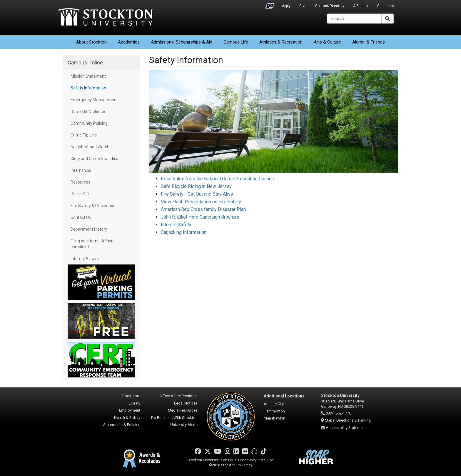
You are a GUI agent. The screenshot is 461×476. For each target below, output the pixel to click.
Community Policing (89, 123)
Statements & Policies (122, 425)
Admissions (182, 42)
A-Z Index (361, 6)
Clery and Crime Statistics (94, 159)
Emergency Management (94, 100)
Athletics (281, 42)
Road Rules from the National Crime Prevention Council (217, 179)
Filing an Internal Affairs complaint (93, 244)
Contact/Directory (330, 6)
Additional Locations (284, 396)
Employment (130, 410)
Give (303, 6)
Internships (81, 170)
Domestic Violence (88, 111)
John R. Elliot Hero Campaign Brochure (200, 217)
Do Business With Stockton (174, 418)
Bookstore (131, 396)
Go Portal (270, 4)
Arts (327, 42)
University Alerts (184, 425)
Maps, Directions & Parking (348, 420)
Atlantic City (274, 404)
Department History (89, 229)
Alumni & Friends (369, 42)
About (91, 42)
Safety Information (88, 88)
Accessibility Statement (346, 428)
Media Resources (183, 410)
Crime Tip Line (84, 135)
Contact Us (81, 217)
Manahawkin (274, 418)
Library (135, 403)
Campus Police (85, 63)
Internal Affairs (85, 259)
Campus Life (236, 42)
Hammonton (274, 411)
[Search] (354, 19)
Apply (286, 6)
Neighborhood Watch (90, 147)
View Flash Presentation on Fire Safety (201, 202)
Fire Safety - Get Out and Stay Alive (197, 194)
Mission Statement (88, 76)
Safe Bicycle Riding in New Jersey (196, 186)
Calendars (385, 6)
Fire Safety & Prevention (93, 206)
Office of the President (179, 396)
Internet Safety (176, 225)
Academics (129, 42)
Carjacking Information (184, 232)
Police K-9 (80, 194)
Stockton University (106, 18)
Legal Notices (186, 403)
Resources (80, 182)
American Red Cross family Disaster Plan (203, 209)
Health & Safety (127, 418)
